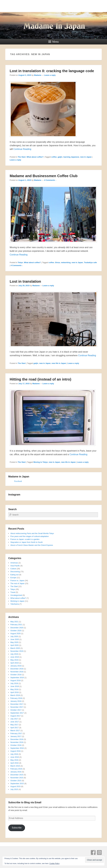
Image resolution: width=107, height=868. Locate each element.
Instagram (99, 852)
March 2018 (15, 695)
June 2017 (15, 722)
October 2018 (16, 675)
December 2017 (17, 704)
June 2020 (15, 639)
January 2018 (16, 701)
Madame (38, 75)
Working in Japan (17, 601)
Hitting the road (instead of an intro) (40, 379)
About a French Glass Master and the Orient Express (32, 545)
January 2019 (16, 666)
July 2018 (14, 683)
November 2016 (17, 742)
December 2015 (17, 775)
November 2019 (17, 651)
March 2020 (15, 648)
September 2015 (17, 783)
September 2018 (17, 678)
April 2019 (14, 663)
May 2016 (14, 760)
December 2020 (17, 628)
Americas (14, 563)
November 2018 (17, 672)
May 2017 (14, 725)
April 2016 (14, 763)
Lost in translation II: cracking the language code (52, 71)
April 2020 (14, 645)
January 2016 (16, 772)
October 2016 (16, 745)
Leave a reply (50, 75)
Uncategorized (16, 595)
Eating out (14, 575)
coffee (54, 157)
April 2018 (14, 692)
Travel (13, 592)
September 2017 (17, 713)
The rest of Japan (17, 583)
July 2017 (14, 719)
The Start (22, 157)
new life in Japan (59, 363)
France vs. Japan (17, 581)
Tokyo (20, 262)
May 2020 (14, 642)
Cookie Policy (54, 864)
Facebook (18, 481)
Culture (13, 569)
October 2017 (16, 710)
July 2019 (14, 654)
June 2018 (15, 686)
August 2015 (15, 786)
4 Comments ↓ (50, 180)
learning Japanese (71, 157)
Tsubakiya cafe (90, 262)
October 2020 (16, 631)
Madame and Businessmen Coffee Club (44, 176)
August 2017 (15, 716)
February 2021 (16, 625)
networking (66, 262)
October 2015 (16, 781)
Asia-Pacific (15, 566)
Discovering (15, 572)
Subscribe (17, 828)
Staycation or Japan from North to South (26, 542)
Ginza (57, 262)
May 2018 (14, 689)
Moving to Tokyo (41, 462)
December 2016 (17, 739)
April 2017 (14, 728)
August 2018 (15, 680)
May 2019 (14, 660)
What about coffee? (35, 157)
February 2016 (16, 769)
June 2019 (15, 657)
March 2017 (15, 731)
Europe (13, 578)
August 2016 (15, 751)
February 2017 (16, 733)
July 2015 (14, 789)
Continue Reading (22, 149)
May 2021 (14, 622)
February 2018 (16, 698)
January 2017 (16, 736)
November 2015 (17, 778)
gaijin (60, 157)
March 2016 (15, 766)
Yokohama (15, 604)
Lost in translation (25, 281)
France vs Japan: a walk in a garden (25, 539)
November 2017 (17, 707)
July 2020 (14, 636)
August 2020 (15, 633)
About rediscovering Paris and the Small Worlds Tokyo (32, 533)
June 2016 (15, 757)
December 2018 (17, 669)
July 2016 (14, 754)
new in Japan (86, 157)
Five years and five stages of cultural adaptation (29, 536)
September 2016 (17, 748)
